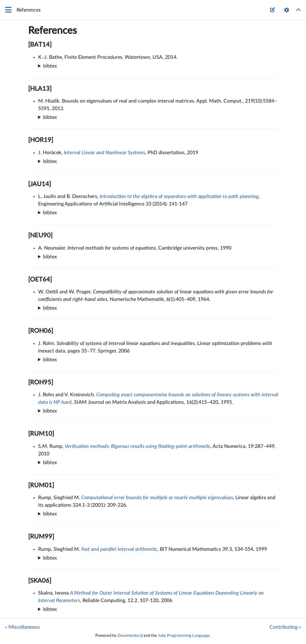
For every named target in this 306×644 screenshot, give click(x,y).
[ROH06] (41, 331)
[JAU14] (40, 184)
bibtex (50, 66)
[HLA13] (40, 89)
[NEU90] (40, 236)
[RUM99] (41, 537)
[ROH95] (41, 383)
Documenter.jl (130, 636)
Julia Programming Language (184, 636)
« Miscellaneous (22, 627)
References (53, 31)
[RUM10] (41, 434)
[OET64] (40, 280)
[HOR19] (41, 140)
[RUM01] (41, 485)
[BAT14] (40, 45)
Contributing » (285, 627)
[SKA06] (40, 581)
